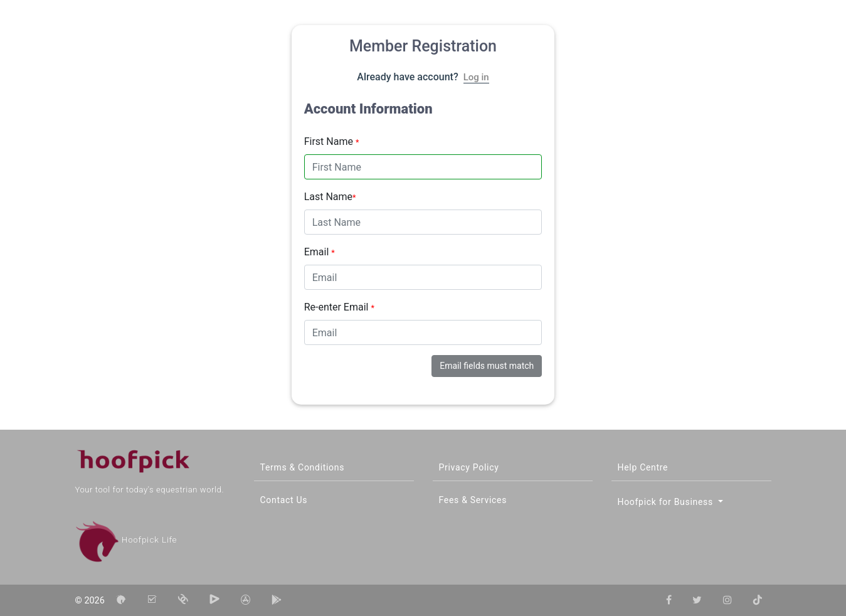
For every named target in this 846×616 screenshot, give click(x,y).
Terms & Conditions (303, 467)
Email (320, 252)
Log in (476, 77)
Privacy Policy (469, 467)
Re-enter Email (339, 307)
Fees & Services (473, 500)
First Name (332, 141)
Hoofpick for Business (667, 502)
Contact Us (284, 500)
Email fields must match (487, 366)
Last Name (330, 197)
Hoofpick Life (126, 540)
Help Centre (643, 467)
